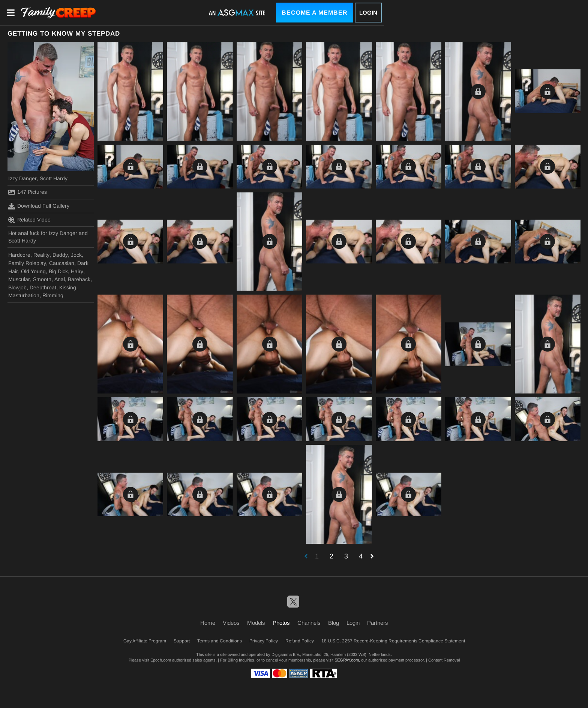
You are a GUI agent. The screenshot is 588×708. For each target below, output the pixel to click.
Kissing (68, 287)
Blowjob (17, 287)
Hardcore (19, 255)
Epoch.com (161, 660)
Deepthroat (43, 287)
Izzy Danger (22, 178)
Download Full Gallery (39, 206)
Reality (41, 255)
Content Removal (444, 660)
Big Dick (58, 271)
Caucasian (62, 263)
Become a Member (315, 13)
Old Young (33, 271)
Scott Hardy (54, 178)
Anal (60, 279)
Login (368, 13)
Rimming (53, 295)
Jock (76, 255)
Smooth (42, 279)
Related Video (29, 220)
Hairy (77, 271)
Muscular (19, 279)
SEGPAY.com (347, 660)
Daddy (60, 255)
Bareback (79, 279)
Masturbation (24, 295)
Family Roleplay (27, 263)
